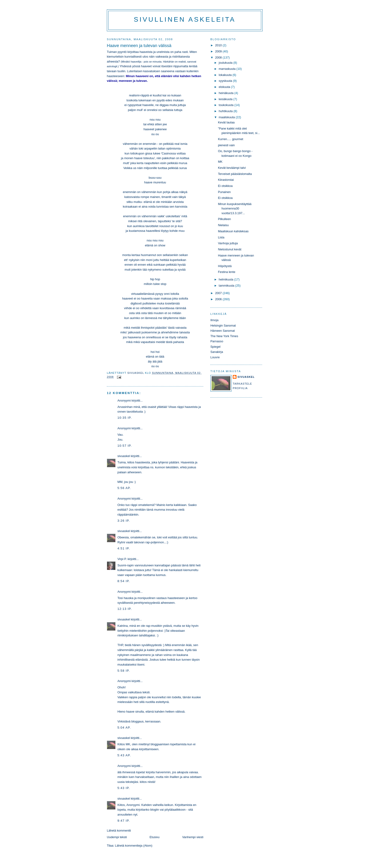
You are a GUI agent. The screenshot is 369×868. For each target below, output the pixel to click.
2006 (219, 299)
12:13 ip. (125, 609)
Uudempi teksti (117, 837)
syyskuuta (226, 81)
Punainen (224, 192)
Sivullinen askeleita (185, 19)
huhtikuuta (226, 111)
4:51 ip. (124, 548)
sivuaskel (124, 456)
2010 (219, 45)
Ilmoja (214, 320)
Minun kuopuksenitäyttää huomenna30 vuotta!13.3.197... (235, 209)
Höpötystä (225, 266)
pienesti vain (226, 145)
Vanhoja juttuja (228, 243)
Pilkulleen (224, 219)
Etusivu (155, 837)
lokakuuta (226, 75)
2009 (219, 51)
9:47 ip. (124, 821)
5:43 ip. (124, 788)
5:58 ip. (124, 671)
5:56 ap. (124, 488)
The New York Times (224, 336)
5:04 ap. (124, 728)
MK (220, 162)
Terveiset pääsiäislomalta (235, 174)
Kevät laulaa (226, 122)
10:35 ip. (125, 418)
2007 (219, 293)
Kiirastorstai (226, 180)
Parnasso (217, 341)
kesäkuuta (226, 99)
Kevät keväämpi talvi (232, 168)
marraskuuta (227, 69)
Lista (221, 237)
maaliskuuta (227, 117)
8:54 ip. (124, 581)
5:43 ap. (124, 755)
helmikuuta (226, 279)
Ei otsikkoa (225, 186)
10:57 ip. (125, 446)
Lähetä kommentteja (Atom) (134, 846)
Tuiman (112, 52)
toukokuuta (227, 105)
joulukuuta (226, 63)
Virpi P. (122, 559)
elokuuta (225, 87)
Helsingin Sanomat (223, 325)
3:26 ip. (124, 521)
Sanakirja (217, 352)
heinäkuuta (227, 93)
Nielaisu (223, 225)
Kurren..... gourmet (231, 139)
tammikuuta (227, 286)
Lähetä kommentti (119, 831)
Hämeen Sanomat (223, 331)
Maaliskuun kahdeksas (233, 231)
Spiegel (215, 347)
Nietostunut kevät (230, 249)
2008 (219, 57)
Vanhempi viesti (193, 837)
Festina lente (227, 272)
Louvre (215, 357)
